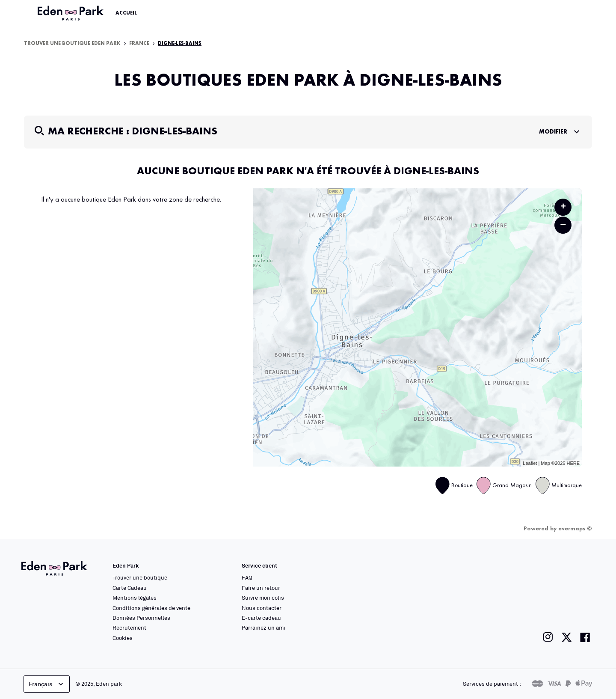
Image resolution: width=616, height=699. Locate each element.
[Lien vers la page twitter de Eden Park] (567, 637)
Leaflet (530, 463)
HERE (573, 463)
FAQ (247, 577)
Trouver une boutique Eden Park (72, 44)
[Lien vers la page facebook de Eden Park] (585, 637)
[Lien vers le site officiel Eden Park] (71, 13)
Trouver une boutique (140, 577)
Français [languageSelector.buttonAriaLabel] (47, 684)
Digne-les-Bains (180, 44)
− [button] (563, 225)
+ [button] (563, 207)
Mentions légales (135, 598)
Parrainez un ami (264, 628)
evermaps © (575, 529)
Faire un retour (261, 588)
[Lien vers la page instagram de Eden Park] (548, 637)
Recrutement (129, 628)
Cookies (123, 638)
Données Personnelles (141, 618)
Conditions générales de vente (151, 608)
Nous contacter (262, 608)
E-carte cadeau (261, 618)
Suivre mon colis (263, 598)
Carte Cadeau (130, 588)
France (139, 44)
